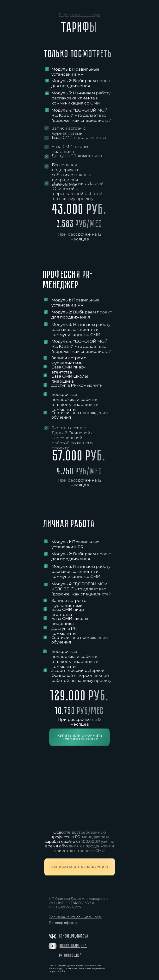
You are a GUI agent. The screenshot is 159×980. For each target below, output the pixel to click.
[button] (80, 867)
